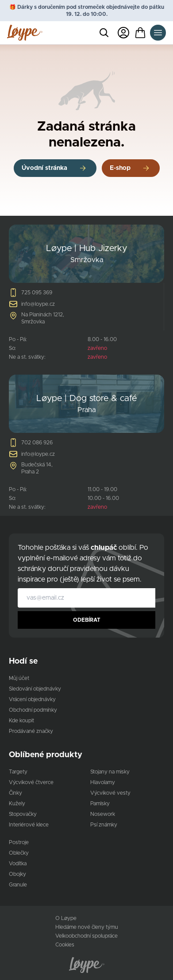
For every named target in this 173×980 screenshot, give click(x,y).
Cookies (65, 945)
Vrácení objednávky (32, 699)
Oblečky (19, 853)
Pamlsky (100, 804)
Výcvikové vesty (110, 793)
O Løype (66, 918)
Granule (18, 885)
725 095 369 (37, 293)
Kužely (17, 804)
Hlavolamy (103, 782)
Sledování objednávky (35, 689)
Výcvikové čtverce (31, 782)
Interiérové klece (29, 825)
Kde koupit (21, 721)
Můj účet (19, 678)
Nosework (103, 814)
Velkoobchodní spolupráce (86, 936)
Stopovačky (23, 814)
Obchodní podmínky (33, 710)
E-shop (120, 168)
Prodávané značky (31, 731)
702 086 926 (37, 443)
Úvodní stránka (44, 168)
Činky (15, 793)
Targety (18, 772)
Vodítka (18, 864)
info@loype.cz (38, 304)
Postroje (19, 842)
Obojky (17, 874)
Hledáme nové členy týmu (87, 927)
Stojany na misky (110, 772)
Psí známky (104, 825)
